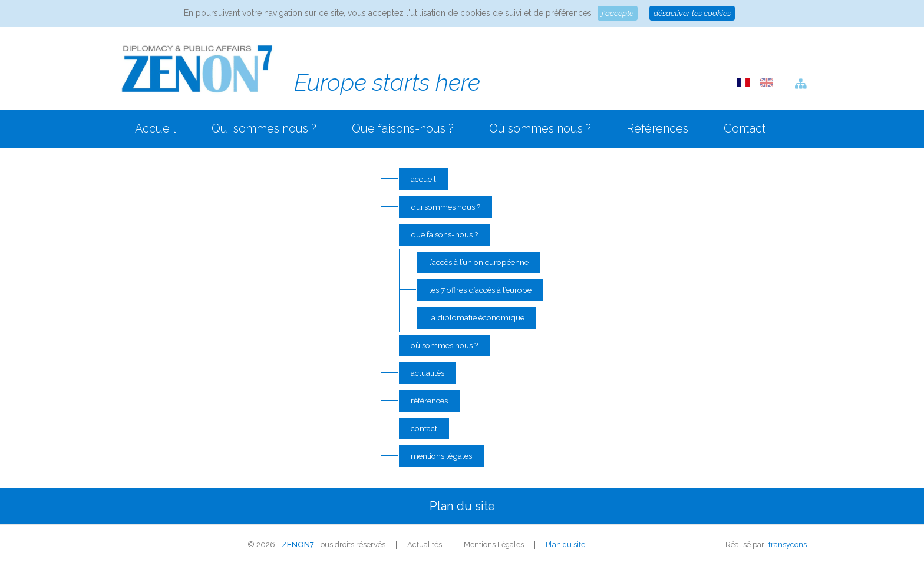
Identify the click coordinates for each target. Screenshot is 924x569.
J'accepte (616, 13)
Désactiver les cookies (692, 13)
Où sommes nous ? (540, 128)
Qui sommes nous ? (264, 128)
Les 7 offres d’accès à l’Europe (481, 292)
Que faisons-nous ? (403, 128)
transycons (788, 549)
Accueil (156, 128)
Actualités (424, 376)
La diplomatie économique (475, 319)
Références (657, 128)
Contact (745, 128)
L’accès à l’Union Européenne (478, 263)
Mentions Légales (439, 459)
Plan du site (565, 549)
